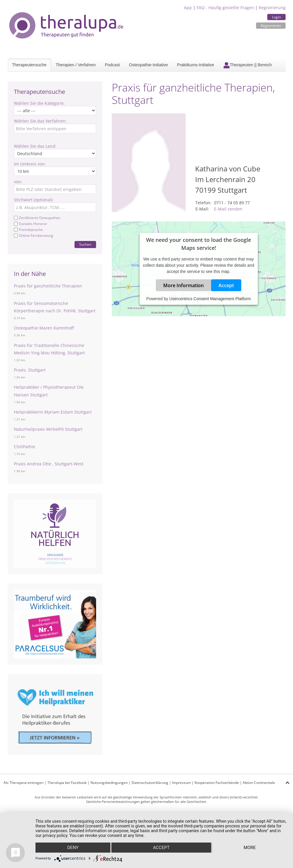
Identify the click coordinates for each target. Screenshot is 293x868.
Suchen (85, 244)
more (250, 848)
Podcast (112, 65)
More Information (183, 285)
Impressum (181, 783)
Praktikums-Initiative (196, 65)
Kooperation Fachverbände (217, 783)
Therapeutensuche (29, 65)
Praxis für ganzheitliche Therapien (48, 286)
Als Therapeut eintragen (24, 783)
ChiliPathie (25, 447)
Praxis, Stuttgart (30, 370)
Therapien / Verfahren (76, 65)
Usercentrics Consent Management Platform (210, 298)
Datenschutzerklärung (150, 783)
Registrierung (272, 8)
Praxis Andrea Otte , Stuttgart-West (49, 464)
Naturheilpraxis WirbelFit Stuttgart (48, 429)
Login (276, 17)
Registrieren (271, 26)
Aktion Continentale (259, 783)
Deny (73, 848)
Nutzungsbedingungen (109, 783)
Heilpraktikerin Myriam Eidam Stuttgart (53, 412)
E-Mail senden (228, 209)
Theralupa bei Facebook (67, 783)
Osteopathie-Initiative (148, 65)
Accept (226, 285)
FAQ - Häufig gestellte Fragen (225, 8)
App (188, 8)
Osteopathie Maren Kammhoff (44, 328)
